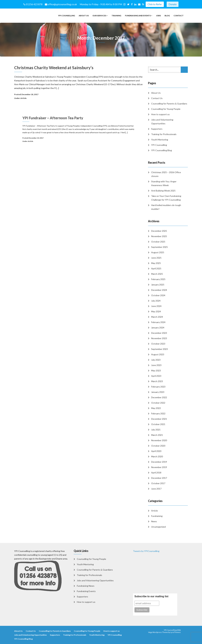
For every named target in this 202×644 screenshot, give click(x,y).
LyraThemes (176, 632)
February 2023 (158, 387)
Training (116, 16)
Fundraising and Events (139, 16)
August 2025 (158, 252)
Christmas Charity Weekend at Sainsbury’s (54, 68)
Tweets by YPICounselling (146, 551)
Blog (167, 16)
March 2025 (157, 274)
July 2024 (156, 301)
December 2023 (159, 333)
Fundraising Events (86, 591)
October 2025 (158, 242)
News (154, 521)
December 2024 (159, 290)
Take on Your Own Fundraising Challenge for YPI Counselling (166, 198)
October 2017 (158, 483)
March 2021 (157, 435)
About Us (84, 16)
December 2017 (159, 478)
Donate (173, 4)
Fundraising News (86, 586)
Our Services (100, 16)
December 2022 (159, 397)
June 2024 (156, 306)
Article (24, 98)
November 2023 (159, 338)
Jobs (158, 16)
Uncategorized (158, 527)
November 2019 (159, 467)
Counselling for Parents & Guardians (169, 104)
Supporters (157, 129)
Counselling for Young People (166, 109)
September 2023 (159, 349)
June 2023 (156, 365)
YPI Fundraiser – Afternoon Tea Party (59, 121)
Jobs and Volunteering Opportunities (162, 122)
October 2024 (158, 295)
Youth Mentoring (160, 140)
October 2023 (158, 344)
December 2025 (159, 231)
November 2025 (159, 236)
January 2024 (158, 328)
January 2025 (158, 285)
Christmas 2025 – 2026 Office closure (166, 174)
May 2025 (156, 263)
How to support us (160, 114)
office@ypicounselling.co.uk (61, 4)
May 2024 (156, 311)
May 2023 (156, 370)
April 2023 (156, 376)
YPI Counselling (67, 16)
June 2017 (156, 489)
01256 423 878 (33, 4)
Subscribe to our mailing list (151, 596)
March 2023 (157, 381)
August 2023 (158, 354)
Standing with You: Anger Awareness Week (164, 183)
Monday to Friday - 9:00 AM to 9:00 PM (101, 4)
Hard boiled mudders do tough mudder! (166, 207)
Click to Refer (155, 4)
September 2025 (159, 247)
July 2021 (156, 430)
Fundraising (157, 516)
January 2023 (158, 392)
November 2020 (159, 440)
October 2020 (158, 446)
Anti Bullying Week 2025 (163, 191)
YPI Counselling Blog (162, 150)
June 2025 (156, 258)
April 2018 (156, 473)
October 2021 (158, 424)
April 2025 (156, 268)
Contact (179, 16)
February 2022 (158, 413)
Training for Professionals (164, 134)
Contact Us (157, 98)
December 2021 (159, 419)
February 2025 (158, 279)
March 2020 (157, 456)
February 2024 (158, 322)
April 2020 (156, 451)
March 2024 (157, 317)
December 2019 (159, 462)
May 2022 (156, 408)
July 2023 (156, 360)
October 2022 (158, 403)
